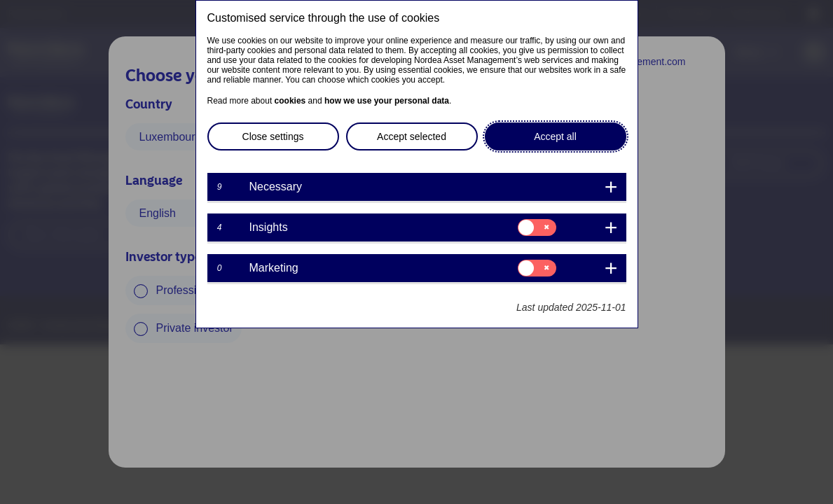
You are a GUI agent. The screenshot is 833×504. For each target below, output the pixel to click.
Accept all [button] (555, 136)
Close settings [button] (273, 136)
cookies (290, 101)
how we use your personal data (387, 101)
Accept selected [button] (412, 136)
